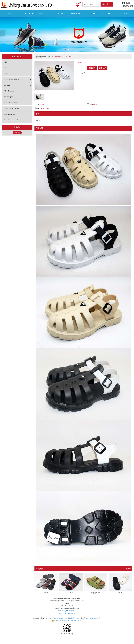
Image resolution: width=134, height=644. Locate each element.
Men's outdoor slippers (11, 103)
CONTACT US (109, 13)
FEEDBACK (92, 13)
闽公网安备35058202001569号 (66, 621)
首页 (49, 57)
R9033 (43, 104)
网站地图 (71, 618)
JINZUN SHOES (46, 108)
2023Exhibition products (11, 79)
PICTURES (59, 13)
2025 (5, 68)
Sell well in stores (9, 91)
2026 (5, 62)
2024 (71, 57)
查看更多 (17, 133)
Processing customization (11, 120)
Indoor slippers (8, 97)
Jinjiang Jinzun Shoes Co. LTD (57, 618)
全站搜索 (105, 4)
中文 (126, 13)
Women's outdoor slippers (12, 108)
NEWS (42, 13)
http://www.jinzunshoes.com (66, 613)
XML (78, 618)
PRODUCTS (25, 13)
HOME (8, 13)
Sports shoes (8, 85)
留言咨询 (92, 68)
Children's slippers (9, 114)
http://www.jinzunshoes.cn (66, 611)
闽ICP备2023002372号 (93, 618)
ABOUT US (75, 13)
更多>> (128, 569)
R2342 (95, 104)
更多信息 (103, 68)
